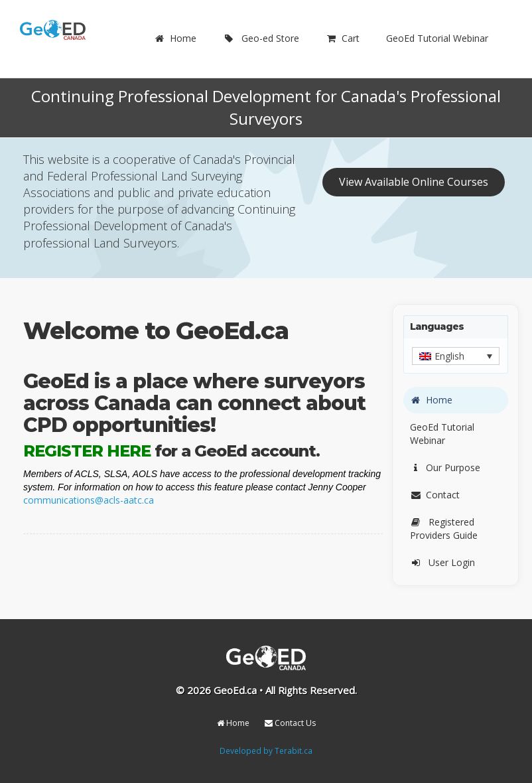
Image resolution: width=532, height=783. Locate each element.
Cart (343, 38)
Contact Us (290, 723)
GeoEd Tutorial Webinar (437, 38)
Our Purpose (445, 467)
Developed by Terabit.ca (266, 750)
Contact (435, 495)
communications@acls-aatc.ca (89, 500)
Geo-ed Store (261, 38)
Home (175, 38)
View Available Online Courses (414, 182)
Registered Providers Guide (444, 529)
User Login (442, 562)
